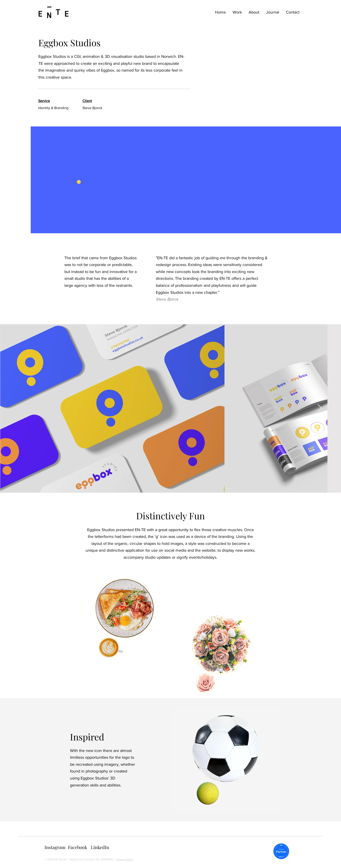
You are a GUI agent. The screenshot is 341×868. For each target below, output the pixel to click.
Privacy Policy (125, 859)
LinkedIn (100, 847)
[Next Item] (320, 408)
